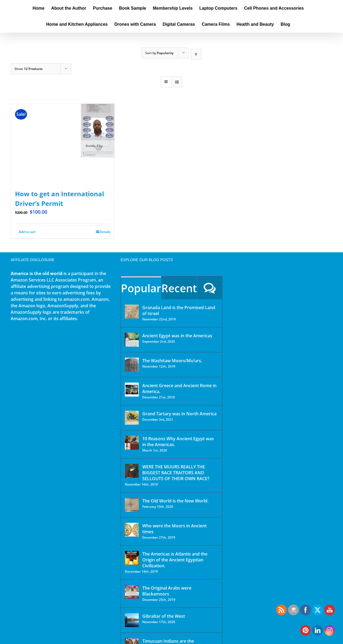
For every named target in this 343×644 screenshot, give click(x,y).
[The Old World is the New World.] (132, 505)
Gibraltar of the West (164, 616)
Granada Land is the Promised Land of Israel (179, 310)
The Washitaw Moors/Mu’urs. (172, 361)
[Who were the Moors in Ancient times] (132, 530)
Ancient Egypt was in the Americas (177, 336)
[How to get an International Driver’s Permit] (63, 144)
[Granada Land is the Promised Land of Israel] (132, 312)
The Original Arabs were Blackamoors (167, 591)
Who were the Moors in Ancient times (174, 529)
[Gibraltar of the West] (132, 620)
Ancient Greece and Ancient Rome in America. (179, 388)
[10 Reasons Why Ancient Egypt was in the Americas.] (132, 443)
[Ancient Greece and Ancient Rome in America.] (132, 390)
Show (29, 69)
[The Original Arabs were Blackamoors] (132, 592)
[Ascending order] (196, 54)
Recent (179, 288)
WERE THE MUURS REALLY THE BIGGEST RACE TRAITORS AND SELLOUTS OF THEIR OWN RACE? (176, 473)
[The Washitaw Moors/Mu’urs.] (132, 365)
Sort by (159, 53)
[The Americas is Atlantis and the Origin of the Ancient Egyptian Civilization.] (132, 558)
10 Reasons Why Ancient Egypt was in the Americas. (178, 442)
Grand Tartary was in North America (179, 414)
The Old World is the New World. (175, 501)
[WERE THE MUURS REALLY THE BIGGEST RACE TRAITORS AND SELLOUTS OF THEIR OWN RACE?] (132, 471)
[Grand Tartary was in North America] (132, 418)
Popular (141, 288)
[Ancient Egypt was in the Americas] (132, 340)
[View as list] (177, 82)
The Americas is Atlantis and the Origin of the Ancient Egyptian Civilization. (175, 560)
